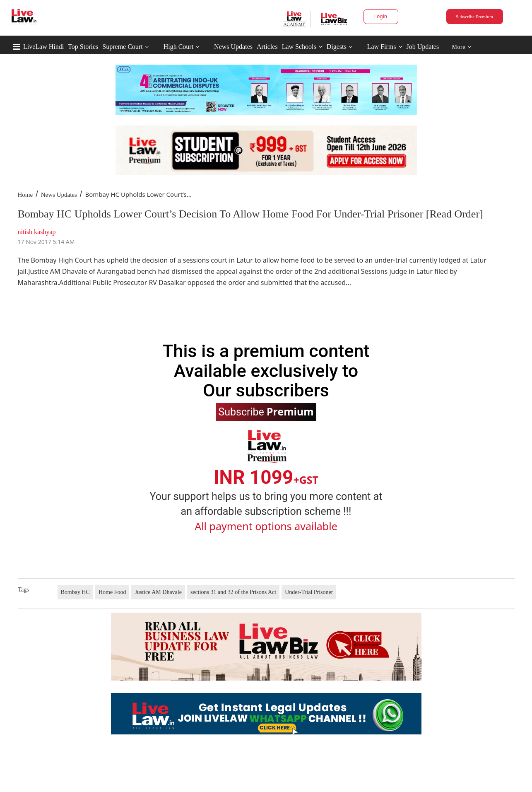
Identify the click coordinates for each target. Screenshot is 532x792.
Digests (337, 47)
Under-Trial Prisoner (309, 592)
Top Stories (83, 47)
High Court (178, 47)
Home (25, 195)
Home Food (112, 592)
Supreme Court (122, 47)
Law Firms (385, 47)
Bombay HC (75, 592)
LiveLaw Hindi (43, 47)
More (462, 47)
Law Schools (302, 47)
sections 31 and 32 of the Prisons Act (233, 592)
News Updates (233, 47)
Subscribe (266, 411)
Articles (267, 47)
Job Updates (423, 47)
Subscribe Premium (474, 17)
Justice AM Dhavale (158, 592)
